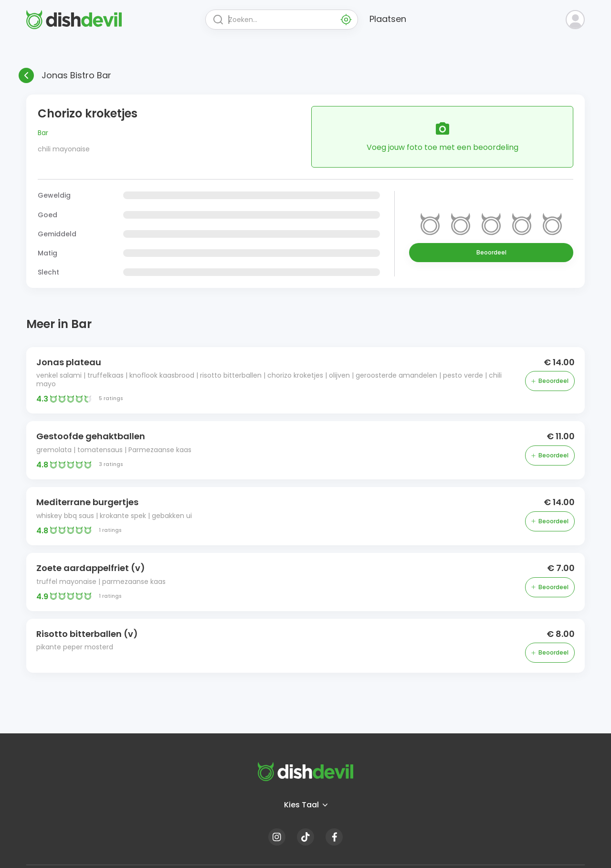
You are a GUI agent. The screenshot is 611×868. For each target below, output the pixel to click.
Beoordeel (491, 252)
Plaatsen (388, 19)
